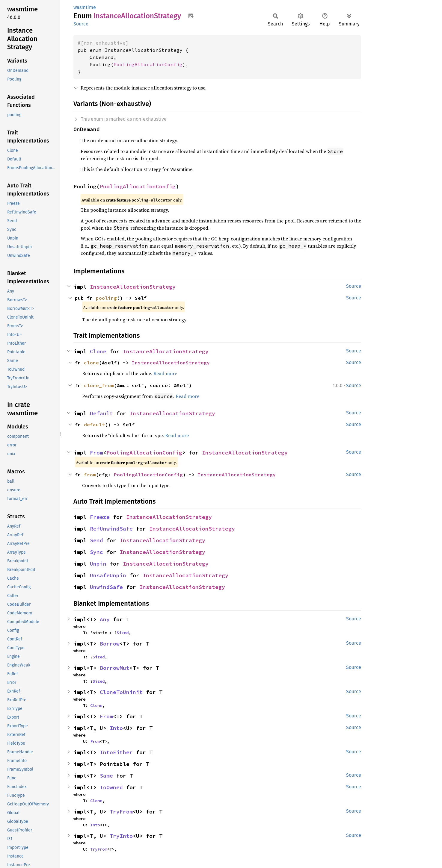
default (94, 425)
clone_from (99, 385)
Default (101, 413)
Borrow (110, 644)
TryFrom (121, 812)
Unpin (98, 564)
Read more (165, 373)
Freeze (100, 517)
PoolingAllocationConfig (148, 64)
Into (116, 728)
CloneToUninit (121, 692)
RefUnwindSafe (111, 529)
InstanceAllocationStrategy (133, 287)
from (90, 475)
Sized (123, 633)
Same (106, 776)
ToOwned (111, 787)
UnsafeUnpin (108, 575)
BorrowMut (115, 668)
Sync (96, 552)
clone (91, 363)
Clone (98, 351)
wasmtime (85, 7)
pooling (106, 298)
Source (81, 24)
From (96, 453)
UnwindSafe (106, 587)
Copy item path (191, 16)
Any (105, 619)
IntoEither (116, 752)
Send (96, 540)
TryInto (121, 836)
